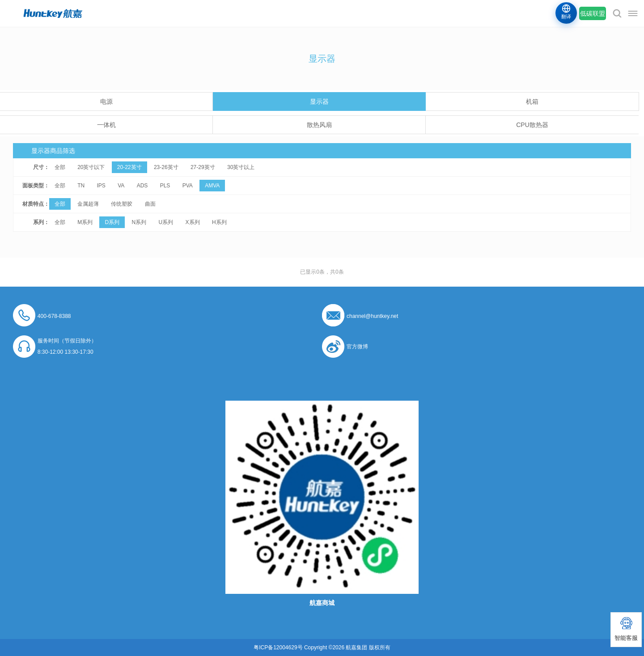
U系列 (166, 222)
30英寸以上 (241, 167)
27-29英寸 (203, 167)
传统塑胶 (122, 204)
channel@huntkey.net (372, 316)
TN (81, 186)
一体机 (106, 125)
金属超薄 (88, 204)
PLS (165, 186)
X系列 (193, 222)
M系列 (85, 222)
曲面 (150, 204)
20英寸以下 (91, 167)
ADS (142, 186)
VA (121, 186)
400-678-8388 (54, 316)
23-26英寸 (166, 167)
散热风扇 (319, 125)
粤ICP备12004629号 (278, 648)
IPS (101, 186)
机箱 (532, 102)
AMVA (212, 186)
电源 (106, 102)
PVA (188, 186)
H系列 (219, 222)
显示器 (319, 102)
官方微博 (357, 347)
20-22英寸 (129, 167)
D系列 (112, 222)
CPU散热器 (532, 125)
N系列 (139, 222)
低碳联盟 (593, 13)
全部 (60, 167)
